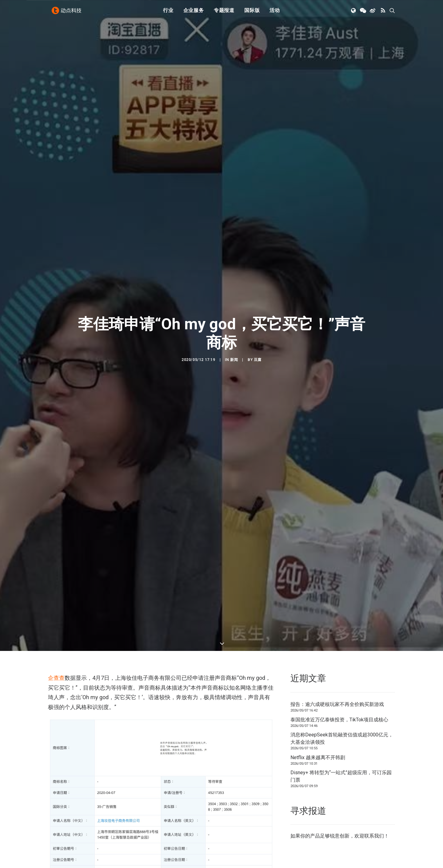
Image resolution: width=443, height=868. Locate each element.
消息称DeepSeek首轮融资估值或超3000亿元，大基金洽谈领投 (342, 711)
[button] (354, 13)
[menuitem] (168, 13)
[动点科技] (68, 13)
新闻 (234, 346)
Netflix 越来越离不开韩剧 (318, 730)
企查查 (56, 651)
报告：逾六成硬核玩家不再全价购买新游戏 (337, 677)
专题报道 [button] (224, 13)
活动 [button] (275, 13)
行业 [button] (168, 13)
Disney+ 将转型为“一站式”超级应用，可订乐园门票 (341, 749)
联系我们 (374, 809)
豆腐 (258, 346)
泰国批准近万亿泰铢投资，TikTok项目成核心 (339, 692)
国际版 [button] (252, 13)
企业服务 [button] (194, 13)
